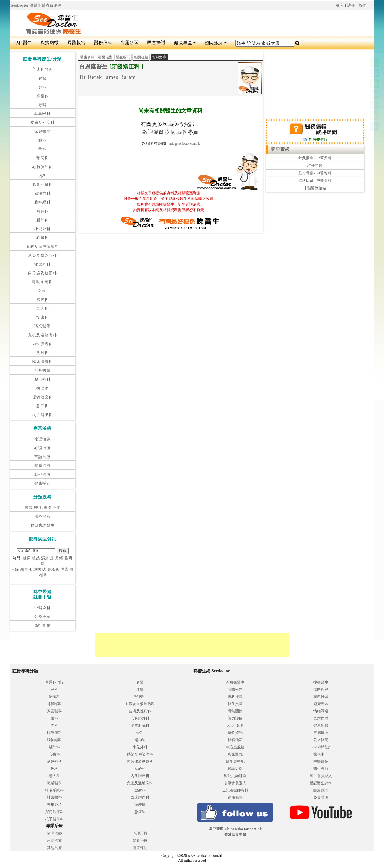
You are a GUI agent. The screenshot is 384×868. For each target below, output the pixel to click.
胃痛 (15, 569)
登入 (340, 5)
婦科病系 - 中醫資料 (315, 181)
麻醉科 (42, 300)
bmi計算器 (235, 726)
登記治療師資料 (235, 790)
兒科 (43, 87)
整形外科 (43, 379)
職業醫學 (43, 326)
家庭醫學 (43, 132)
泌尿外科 (43, 264)
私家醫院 (235, 754)
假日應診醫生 (42, 525)
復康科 (42, 317)
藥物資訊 (235, 733)
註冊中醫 (315, 166)
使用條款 (235, 797)
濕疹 (45, 558)
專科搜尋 (235, 697)
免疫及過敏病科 (42, 335)
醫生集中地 (235, 761)
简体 (362, 5)
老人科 (42, 309)
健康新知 (321, 726)
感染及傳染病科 (42, 256)
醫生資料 (87, 57)
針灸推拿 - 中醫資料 (315, 158)
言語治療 (43, 457)
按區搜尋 (43, 517)
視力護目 (235, 718)
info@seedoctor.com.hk (185, 144)
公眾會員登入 (235, 783)
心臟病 (35, 569)
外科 (43, 291)
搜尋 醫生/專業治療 (43, 508)
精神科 (42, 211)
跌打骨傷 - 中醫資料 (315, 173)
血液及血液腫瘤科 (43, 247)
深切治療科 (43, 397)
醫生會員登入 (321, 776)
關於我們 (321, 790)
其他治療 (43, 475)
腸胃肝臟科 (43, 185)
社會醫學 (43, 371)
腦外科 (42, 220)
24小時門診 (321, 747)
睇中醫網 (280, 149)
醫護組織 (235, 769)
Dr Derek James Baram (108, 77)
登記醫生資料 (321, 783)
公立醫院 (321, 740)
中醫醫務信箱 (315, 188)
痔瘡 (65, 569)
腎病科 (42, 158)
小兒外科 (43, 229)
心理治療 (43, 448)
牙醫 (43, 105)
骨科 (43, 149)
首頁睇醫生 (235, 682)
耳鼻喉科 (43, 114)
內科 (43, 176)
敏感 (36, 558)
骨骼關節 (235, 711)
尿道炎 (54, 569)
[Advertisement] (223, 23)
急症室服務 (235, 747)
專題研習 (130, 43)
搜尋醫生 (321, 682)
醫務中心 (321, 754)
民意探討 (156, 43)
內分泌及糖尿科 (42, 273)
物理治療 (43, 439)
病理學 (42, 388)
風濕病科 (43, 193)
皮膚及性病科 (42, 122)
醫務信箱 (103, 43)
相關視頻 (141, 57)
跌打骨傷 (43, 626)
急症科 (42, 406)
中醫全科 (43, 608)
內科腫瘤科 (43, 344)
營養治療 (43, 466)
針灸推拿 (43, 617)
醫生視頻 (321, 769)
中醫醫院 (321, 761)
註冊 (351, 5)
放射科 (42, 353)
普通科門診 (43, 69)
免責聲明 (321, 797)
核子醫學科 (43, 415)
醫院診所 (216, 43)
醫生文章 (235, 704)
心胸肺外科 (43, 167)
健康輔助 (43, 483)
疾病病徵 (50, 43)
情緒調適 (321, 711)
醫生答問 (123, 57)
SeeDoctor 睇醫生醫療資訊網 (36, 5)
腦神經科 (43, 202)
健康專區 (185, 43)
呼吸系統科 (43, 282)
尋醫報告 (76, 43)
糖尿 (27, 558)
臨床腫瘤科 (43, 362)
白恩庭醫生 (94, 66)
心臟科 (42, 238)
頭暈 (24, 569)
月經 (59, 558)
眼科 (43, 140)
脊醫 (43, 78)
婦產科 (42, 96)
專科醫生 (23, 43)
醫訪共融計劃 (235, 776)
